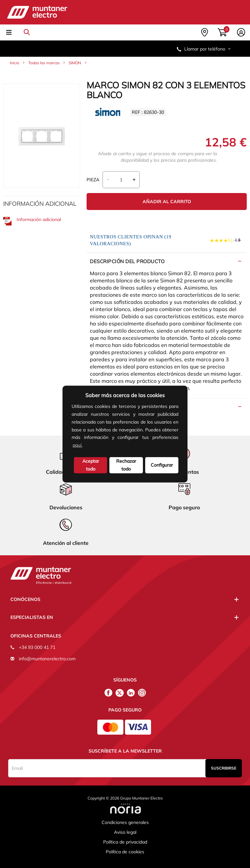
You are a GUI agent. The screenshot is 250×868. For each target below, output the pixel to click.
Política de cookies (125, 852)
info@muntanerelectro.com (47, 659)
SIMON (75, 63)
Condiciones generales (125, 822)
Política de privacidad (125, 842)
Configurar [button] (162, 465)
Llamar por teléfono (204, 49)
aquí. (77, 445)
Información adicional (32, 221)
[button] (86, 446)
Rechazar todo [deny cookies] (126, 465)
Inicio (14, 63)
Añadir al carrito (167, 202)
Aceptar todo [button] (91, 465)
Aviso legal (125, 832)
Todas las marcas (44, 63)
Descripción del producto (127, 261)
